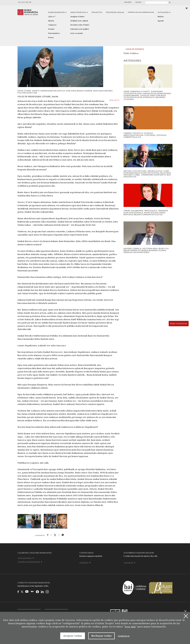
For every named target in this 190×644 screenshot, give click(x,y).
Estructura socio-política (80, 29)
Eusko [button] (57, 12)
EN (30, 2)
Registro (128, 2)
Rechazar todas (102, 636)
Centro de (141, 12)
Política (134, 53)
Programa (115, 12)
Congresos (52, 25)
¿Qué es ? (52, 17)
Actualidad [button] (164, 12)
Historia (51, 21)
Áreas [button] (79, 12)
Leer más (130, 627)
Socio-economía (77, 33)
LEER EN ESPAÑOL (135, 49)
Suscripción (129, 563)
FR (26, 2)
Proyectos (97, 12)
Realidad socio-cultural (79, 21)
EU (19, 2)
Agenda (161, 21)
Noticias (161, 17)
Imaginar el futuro (77, 17)
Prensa (51, 37)
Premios (51, 29)
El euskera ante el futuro (80, 25)
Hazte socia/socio (179, 323)
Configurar (124, 636)
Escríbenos (85, 563)
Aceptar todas (73, 636)
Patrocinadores (54, 33)
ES (23, 2)
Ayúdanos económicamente (30, 562)
